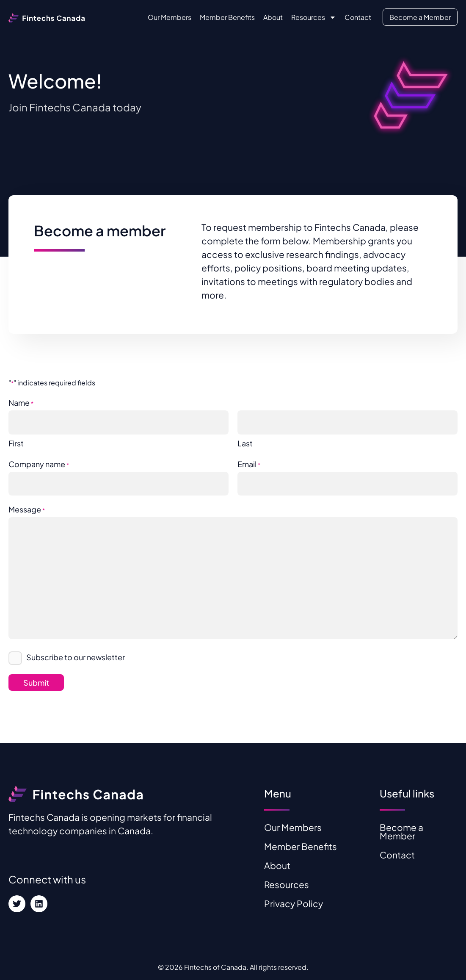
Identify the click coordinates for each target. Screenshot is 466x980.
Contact (358, 17)
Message (27, 510)
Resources (314, 17)
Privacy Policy (294, 904)
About (273, 17)
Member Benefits (227, 17)
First (16, 443)
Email (249, 465)
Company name (39, 465)
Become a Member (420, 17)
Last (245, 443)
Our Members (170, 17)
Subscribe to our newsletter (76, 657)
